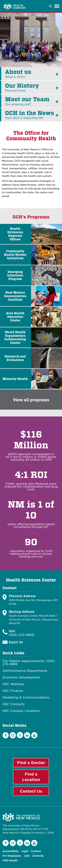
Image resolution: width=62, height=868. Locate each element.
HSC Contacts (14, 704)
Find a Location (31, 777)
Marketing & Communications (26, 698)
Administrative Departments (25, 671)
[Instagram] (13, 735)
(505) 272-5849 (21, 635)
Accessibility (11, 851)
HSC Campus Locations (21, 711)
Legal (25, 851)
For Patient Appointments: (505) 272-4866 (29, 663)
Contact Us (31, 791)
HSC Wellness (13, 684)
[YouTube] (34, 735)
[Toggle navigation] (57, 6)
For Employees (12, 856)
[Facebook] (6, 735)
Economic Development (21, 677)
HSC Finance (13, 691)
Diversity (38, 856)
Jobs (27, 856)
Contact (36, 851)
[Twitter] (20, 735)
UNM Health (10, 860)
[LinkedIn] (27, 735)
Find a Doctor (31, 763)
